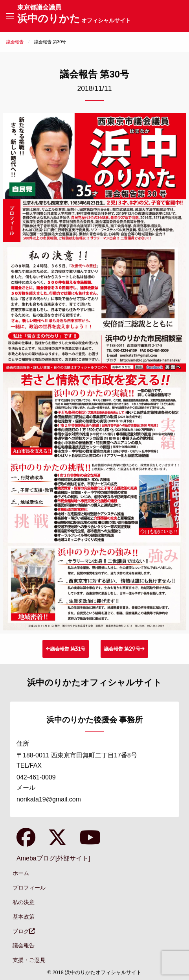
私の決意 (24, 902)
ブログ (24, 931)
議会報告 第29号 (122, 649)
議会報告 (15, 42)
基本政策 (24, 917)
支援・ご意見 (29, 960)
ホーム (21, 873)
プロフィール (29, 888)
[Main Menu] (10, 16)
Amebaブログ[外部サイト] (53, 858)
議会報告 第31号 (68, 649)
